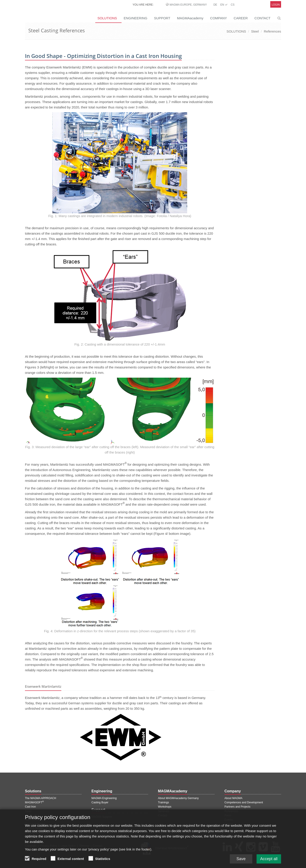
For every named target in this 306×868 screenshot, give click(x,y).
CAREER (241, 18)
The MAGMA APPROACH (41, 798)
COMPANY (218, 18)
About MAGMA (233, 798)
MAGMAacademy (190, 18)
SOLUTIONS (107, 18)
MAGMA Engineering (104, 798)
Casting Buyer (100, 802)
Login (276, 5)
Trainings (163, 802)
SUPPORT (162, 18)
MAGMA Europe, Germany (188, 5)
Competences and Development (244, 802)
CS (233, 5)
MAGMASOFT (34, 802)
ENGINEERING (136, 18)
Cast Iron (30, 807)
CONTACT (263, 18)
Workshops (165, 807)
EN (224, 5)
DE (215, 5)
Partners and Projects (237, 807)
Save (241, 859)
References (272, 31)
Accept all (269, 859)
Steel (255, 31)
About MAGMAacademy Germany (178, 798)
